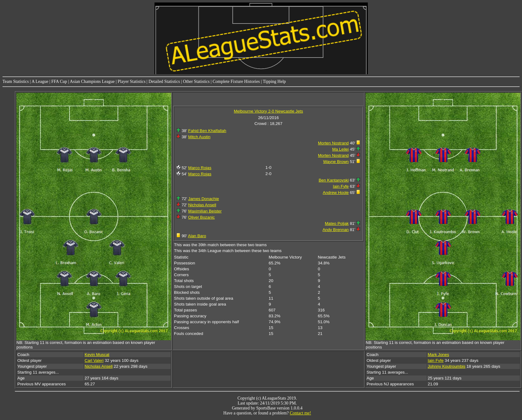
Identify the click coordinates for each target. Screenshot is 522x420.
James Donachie (204, 199)
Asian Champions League (92, 81)
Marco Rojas (200, 168)
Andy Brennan (336, 230)
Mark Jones (438, 355)
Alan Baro (197, 236)
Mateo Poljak (337, 223)
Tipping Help (274, 81)
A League (40, 81)
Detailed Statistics (164, 81)
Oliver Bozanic (202, 217)
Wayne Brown (336, 162)
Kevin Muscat (97, 355)
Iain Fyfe (341, 186)
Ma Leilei (340, 149)
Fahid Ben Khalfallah (207, 131)
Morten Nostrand (333, 143)
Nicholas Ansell (202, 205)
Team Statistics (16, 81)
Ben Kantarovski (334, 180)
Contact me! (300, 413)
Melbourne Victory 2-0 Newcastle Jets (268, 111)
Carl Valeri (94, 360)
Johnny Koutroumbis (446, 366)
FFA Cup (59, 81)
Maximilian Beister (205, 211)
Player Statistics (132, 81)
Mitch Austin (199, 137)
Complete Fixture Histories (236, 81)
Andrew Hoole (336, 193)
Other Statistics (196, 81)
